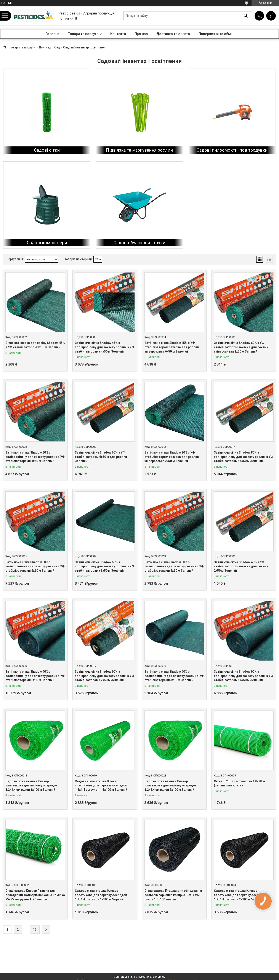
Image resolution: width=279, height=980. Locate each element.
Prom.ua (160, 977)
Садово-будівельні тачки (139, 243)
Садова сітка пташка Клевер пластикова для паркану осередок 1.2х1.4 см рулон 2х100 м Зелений (171, 785)
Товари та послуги (83, 34)
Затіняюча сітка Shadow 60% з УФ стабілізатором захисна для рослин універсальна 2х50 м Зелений (241, 347)
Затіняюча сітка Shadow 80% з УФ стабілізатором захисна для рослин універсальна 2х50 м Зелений (172, 457)
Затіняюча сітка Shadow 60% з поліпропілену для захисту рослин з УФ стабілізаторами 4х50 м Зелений (35, 457)
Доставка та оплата (173, 34)
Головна (52, 34)
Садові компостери (47, 243)
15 (35, 930)
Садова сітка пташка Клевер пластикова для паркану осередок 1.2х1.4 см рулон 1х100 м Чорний (101, 895)
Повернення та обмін (216, 34)
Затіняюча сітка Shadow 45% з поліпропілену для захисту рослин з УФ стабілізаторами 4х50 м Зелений (104, 347)
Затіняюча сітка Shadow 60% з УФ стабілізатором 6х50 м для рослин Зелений (101, 457)
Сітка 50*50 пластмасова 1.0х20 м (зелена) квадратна (239, 783)
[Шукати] (246, 16)
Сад (57, 47)
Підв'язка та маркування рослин (139, 150)
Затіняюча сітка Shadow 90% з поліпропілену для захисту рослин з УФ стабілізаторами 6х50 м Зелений (35, 676)
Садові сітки (47, 150)
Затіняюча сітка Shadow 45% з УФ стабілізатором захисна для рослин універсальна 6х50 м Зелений (172, 347)
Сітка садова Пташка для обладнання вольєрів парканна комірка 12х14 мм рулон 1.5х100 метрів (173, 895)
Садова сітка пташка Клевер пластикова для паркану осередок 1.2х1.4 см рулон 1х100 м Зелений (31, 785)
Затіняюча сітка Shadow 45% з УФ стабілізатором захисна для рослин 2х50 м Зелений (241, 566)
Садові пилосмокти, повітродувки (232, 150)
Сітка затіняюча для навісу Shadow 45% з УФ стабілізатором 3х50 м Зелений (35, 345)
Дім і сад (45, 47)
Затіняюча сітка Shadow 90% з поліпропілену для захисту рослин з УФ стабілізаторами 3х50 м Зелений (174, 676)
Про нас (141, 34)
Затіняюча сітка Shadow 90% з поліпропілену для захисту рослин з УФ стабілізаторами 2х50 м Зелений (104, 676)
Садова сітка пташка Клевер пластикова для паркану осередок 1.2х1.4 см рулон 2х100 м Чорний (240, 895)
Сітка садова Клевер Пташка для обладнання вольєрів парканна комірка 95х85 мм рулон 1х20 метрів (35, 895)
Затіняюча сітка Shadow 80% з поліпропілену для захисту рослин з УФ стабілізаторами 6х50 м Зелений (35, 566)
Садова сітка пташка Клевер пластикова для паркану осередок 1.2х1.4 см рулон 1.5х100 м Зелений (101, 785)
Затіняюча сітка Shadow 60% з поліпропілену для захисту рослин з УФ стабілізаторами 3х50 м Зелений (104, 566)
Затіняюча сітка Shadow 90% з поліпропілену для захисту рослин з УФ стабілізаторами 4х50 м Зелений (244, 676)
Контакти (118, 34)
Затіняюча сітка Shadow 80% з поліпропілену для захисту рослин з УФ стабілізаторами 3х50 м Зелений (174, 566)
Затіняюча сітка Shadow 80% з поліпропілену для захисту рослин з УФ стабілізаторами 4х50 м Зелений (244, 457)
